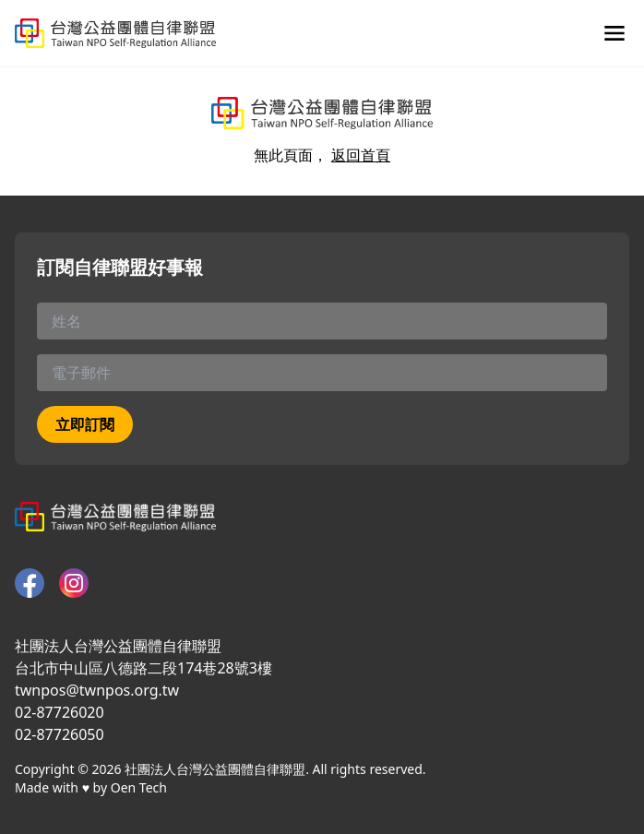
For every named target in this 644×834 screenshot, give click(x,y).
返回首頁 (361, 155)
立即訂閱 (85, 424)
